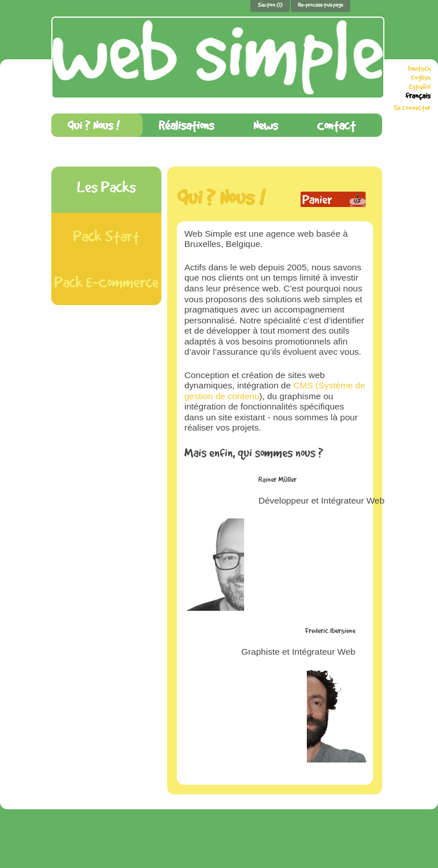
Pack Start (106, 236)
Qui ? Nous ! (93, 125)
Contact (336, 125)
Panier (317, 199)
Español (420, 87)
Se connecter (412, 108)
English (421, 78)
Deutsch (419, 68)
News (265, 125)
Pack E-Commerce (106, 282)
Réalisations (186, 125)
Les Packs (106, 187)
